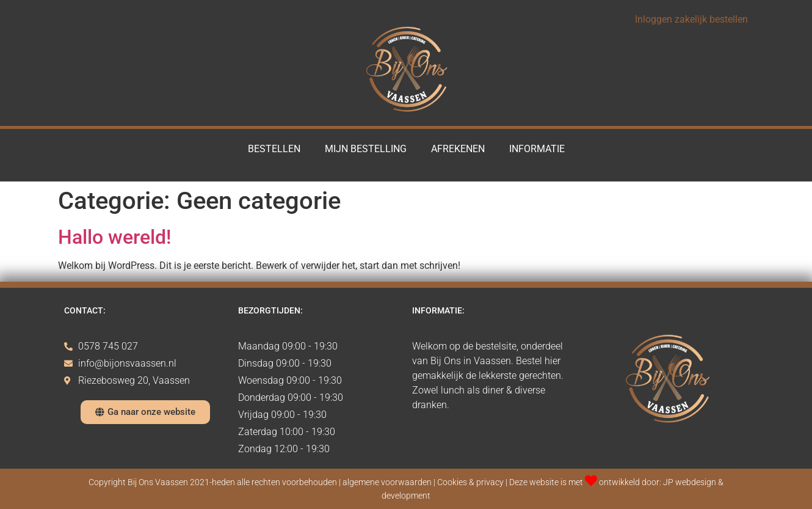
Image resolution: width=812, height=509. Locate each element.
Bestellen (274, 149)
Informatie (537, 149)
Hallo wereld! (114, 237)
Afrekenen (458, 149)
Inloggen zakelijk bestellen (691, 19)
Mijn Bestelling (366, 149)
